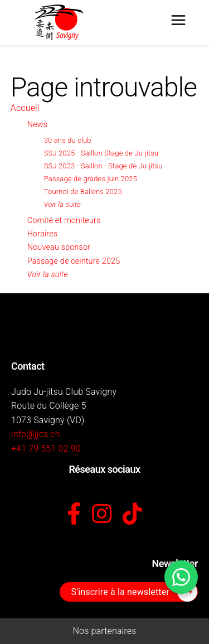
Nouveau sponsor (59, 247)
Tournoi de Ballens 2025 (83, 192)
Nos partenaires (105, 631)
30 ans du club (68, 140)
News (37, 125)
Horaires (42, 234)
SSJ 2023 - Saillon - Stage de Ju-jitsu (103, 166)
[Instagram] (102, 515)
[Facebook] (74, 515)
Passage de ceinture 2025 (74, 261)
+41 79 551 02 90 (46, 449)
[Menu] (178, 22)
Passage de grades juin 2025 (91, 179)
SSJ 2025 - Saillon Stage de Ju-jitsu (101, 153)
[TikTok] (132, 515)
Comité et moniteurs (64, 221)
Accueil (25, 108)
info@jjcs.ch (36, 434)
